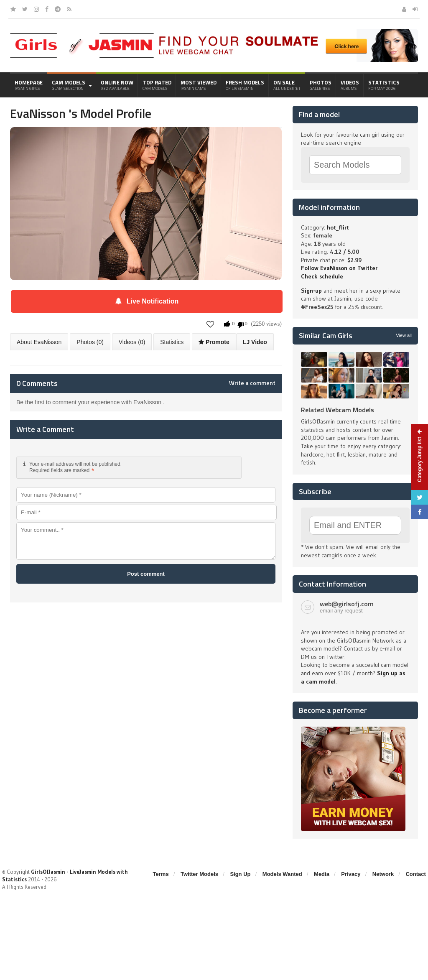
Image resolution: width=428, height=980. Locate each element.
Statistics (384, 85)
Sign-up (311, 291)
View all (404, 335)
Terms (161, 874)
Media (322, 874)
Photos (321, 85)
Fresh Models (245, 85)
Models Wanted (282, 874)
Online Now (117, 85)
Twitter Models (199, 874)
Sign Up (240, 874)
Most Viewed (199, 85)
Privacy (351, 874)
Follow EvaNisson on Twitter (339, 268)
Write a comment (252, 383)
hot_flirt (338, 227)
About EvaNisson (39, 342)
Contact (415, 874)
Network (383, 874)
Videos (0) (132, 342)
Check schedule (322, 276)
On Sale (287, 85)
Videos (350, 85)
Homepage (29, 85)
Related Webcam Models (338, 410)
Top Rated (157, 85)
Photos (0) (90, 342)
